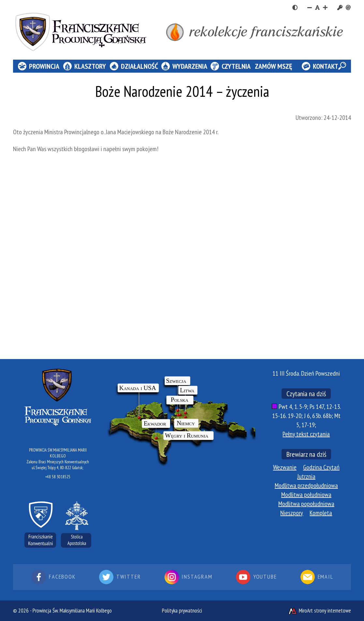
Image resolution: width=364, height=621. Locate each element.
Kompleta (321, 513)
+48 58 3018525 (58, 477)
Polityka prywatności (182, 611)
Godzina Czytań (321, 467)
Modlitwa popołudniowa (306, 504)
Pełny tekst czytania (306, 434)
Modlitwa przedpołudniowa (306, 485)
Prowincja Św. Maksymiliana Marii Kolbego (72, 611)
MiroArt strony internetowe (319, 611)
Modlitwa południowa (306, 495)
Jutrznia (306, 476)
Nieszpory (292, 513)
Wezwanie (285, 467)
